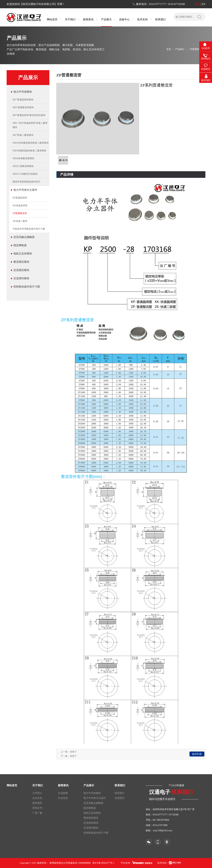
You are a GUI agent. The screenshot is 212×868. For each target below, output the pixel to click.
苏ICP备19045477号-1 (103, 863)
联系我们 (120, 793)
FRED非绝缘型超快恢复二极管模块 (31, 143)
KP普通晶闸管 (20, 198)
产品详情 (67, 175)
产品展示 (180, 49)
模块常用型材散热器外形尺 (26, 182)
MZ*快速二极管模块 (23, 135)
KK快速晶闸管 (20, 206)
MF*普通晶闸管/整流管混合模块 (29, 115)
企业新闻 (63, 793)
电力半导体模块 (23, 92)
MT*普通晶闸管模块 (23, 100)
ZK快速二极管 (20, 221)
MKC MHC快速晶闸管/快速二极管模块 (30, 125)
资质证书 (37, 808)
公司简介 (37, 793)
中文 (197, 4)
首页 (169, 49)
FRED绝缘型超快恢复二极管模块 (29, 151)
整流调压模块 (21, 262)
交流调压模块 (21, 270)
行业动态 (63, 798)
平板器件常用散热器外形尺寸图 (29, 229)
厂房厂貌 (37, 813)
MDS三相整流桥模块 (23, 166)
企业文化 (37, 798)
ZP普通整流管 (197, 49)
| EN (203, 4)
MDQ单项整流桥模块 (23, 158)
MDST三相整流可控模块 (25, 174)
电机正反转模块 (23, 254)
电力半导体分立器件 (25, 190)
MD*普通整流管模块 (23, 107)
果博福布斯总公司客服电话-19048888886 (70, 863)
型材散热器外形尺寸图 (27, 287)
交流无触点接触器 (24, 237)
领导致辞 (37, 803)
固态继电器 (20, 245)
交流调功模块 (21, 278)
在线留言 (120, 798)
